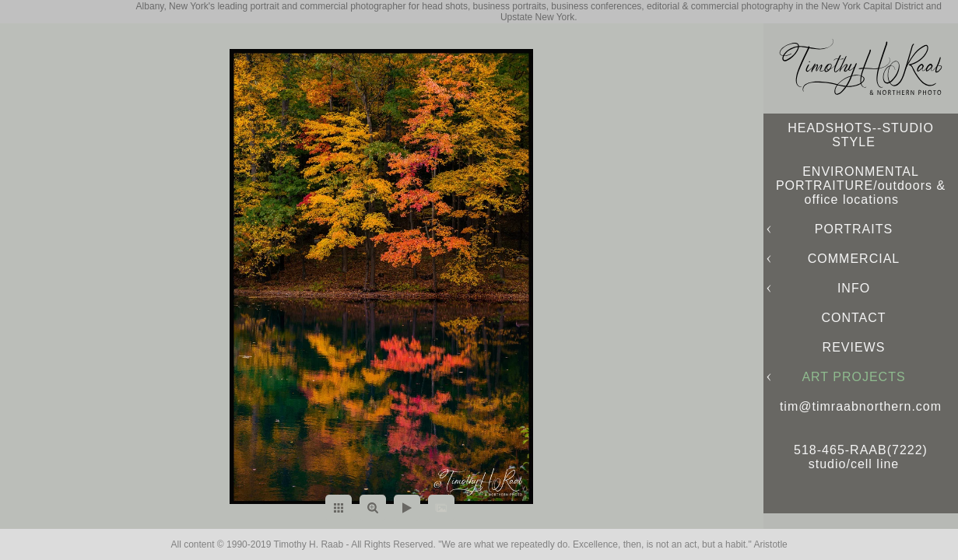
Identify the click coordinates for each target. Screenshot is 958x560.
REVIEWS (854, 347)
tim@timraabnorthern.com (861, 406)
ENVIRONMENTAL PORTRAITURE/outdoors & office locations (861, 185)
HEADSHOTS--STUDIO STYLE (861, 135)
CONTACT (853, 318)
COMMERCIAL (854, 259)
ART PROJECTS (853, 377)
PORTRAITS (854, 229)
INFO (854, 288)
